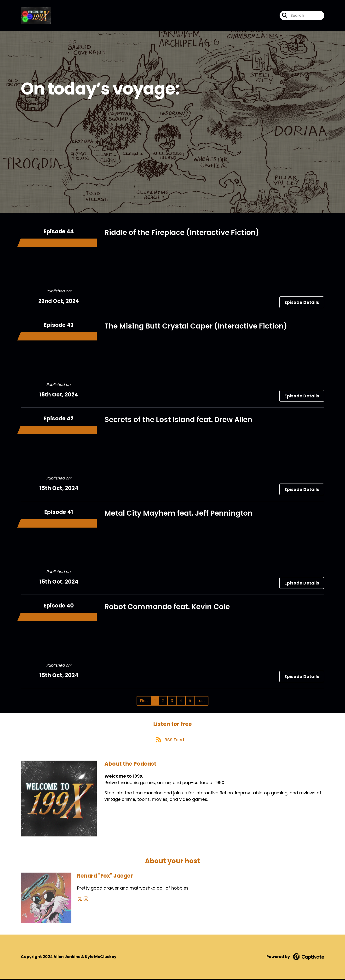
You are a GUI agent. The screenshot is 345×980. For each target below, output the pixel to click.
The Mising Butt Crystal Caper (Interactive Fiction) (196, 326)
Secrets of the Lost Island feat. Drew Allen (178, 420)
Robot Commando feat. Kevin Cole (167, 607)
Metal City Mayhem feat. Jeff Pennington (178, 513)
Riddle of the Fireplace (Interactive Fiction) (182, 233)
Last (201, 701)
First (144, 701)
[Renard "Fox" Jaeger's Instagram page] (86, 900)
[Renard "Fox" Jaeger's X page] (80, 900)
